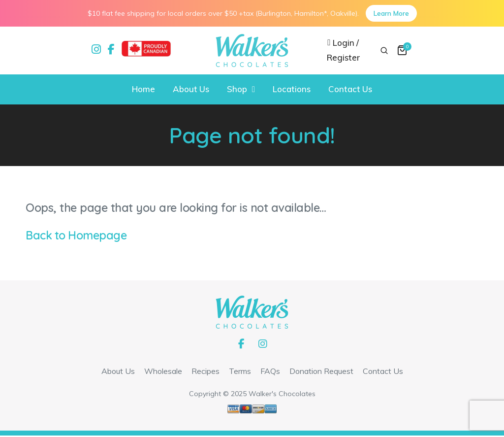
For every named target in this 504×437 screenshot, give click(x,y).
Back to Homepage (77, 236)
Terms (240, 372)
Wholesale (163, 372)
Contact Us (350, 90)
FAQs (270, 372)
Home (143, 90)
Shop (237, 90)
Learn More (391, 13)
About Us (191, 90)
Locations (292, 90)
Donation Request (321, 372)
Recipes (205, 372)
